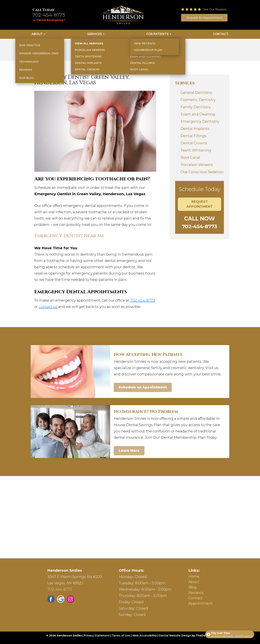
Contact (221, 34)
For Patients (158, 34)
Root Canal (190, 157)
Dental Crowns (194, 143)
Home (194, 576)
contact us (48, 307)
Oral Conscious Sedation (202, 172)
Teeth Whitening (196, 150)
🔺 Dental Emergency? (49, 20)
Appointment (201, 603)
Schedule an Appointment (143, 387)
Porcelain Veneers (197, 165)
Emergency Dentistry (200, 121)
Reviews (196, 593)
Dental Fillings (193, 136)
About (37, 34)
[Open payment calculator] (229, 634)
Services (95, 34)
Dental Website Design (175, 636)
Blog (192, 587)
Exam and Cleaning (198, 114)
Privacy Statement (97, 636)
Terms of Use (121, 636)
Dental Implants (195, 129)
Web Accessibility (145, 636)
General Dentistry (196, 93)
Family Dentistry (196, 107)
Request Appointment (200, 204)
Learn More (129, 451)
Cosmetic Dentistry (198, 100)
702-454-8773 (49, 15)
